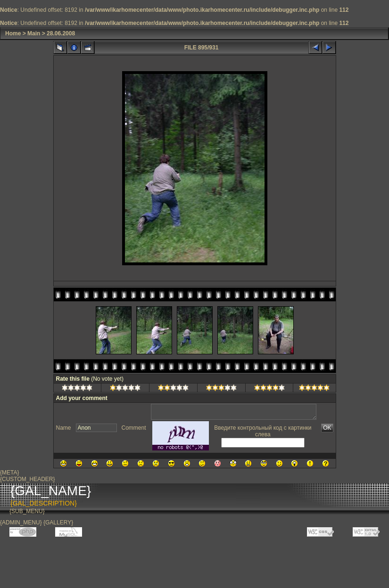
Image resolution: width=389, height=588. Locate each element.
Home (13, 33)
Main (34, 33)
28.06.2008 (61, 33)
